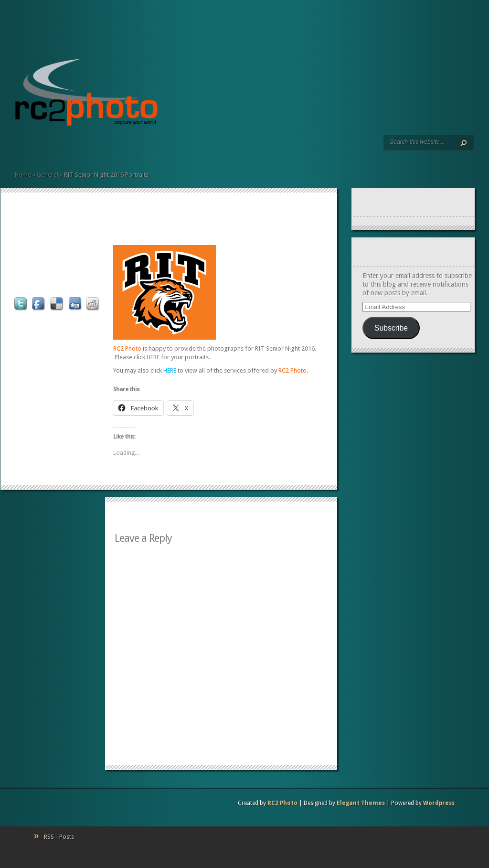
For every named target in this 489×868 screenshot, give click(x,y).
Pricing (57, 148)
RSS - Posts (59, 837)
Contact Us (64, 148)
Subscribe (391, 328)
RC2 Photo (282, 803)
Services (26, 148)
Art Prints (34, 148)
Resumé (42, 148)
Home (19, 148)
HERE (153, 357)
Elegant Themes (361, 803)
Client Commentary (49, 148)
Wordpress (439, 803)
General (48, 175)
